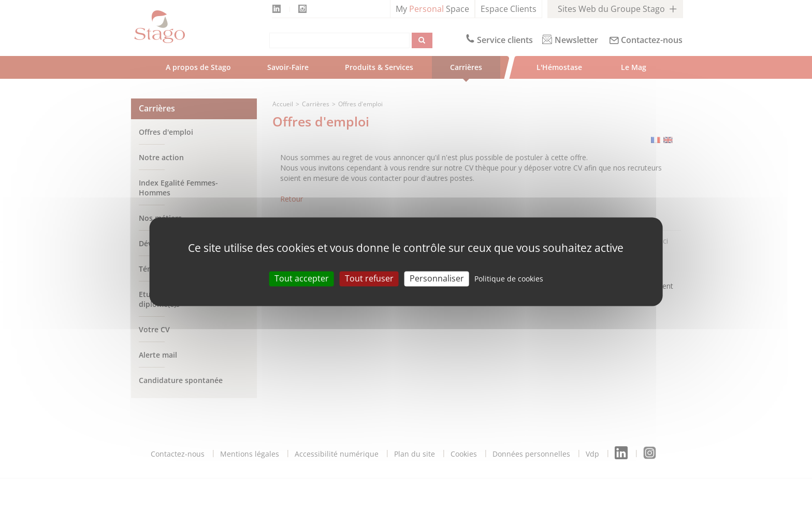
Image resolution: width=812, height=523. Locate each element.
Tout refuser (369, 278)
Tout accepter (302, 278)
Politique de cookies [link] (509, 279)
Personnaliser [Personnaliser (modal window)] (437, 278)
